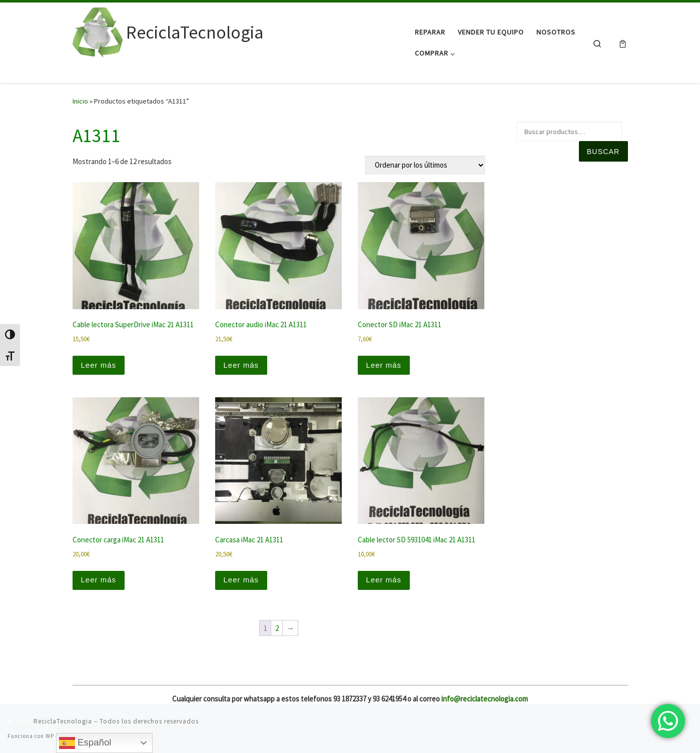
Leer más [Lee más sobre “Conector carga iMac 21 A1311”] (99, 580)
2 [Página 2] (277, 628)
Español (85, 743)
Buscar (603, 152)
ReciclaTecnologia (63, 721)
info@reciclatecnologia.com (485, 699)
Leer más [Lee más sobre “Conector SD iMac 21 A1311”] (384, 365)
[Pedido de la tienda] (425, 165)
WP (50, 736)
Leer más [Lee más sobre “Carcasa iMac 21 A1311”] (241, 580)
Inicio (80, 101)
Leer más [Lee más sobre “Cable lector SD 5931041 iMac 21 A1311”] (384, 580)
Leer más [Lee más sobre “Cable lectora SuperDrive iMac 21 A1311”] (99, 365)
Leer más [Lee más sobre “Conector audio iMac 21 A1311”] (241, 365)
